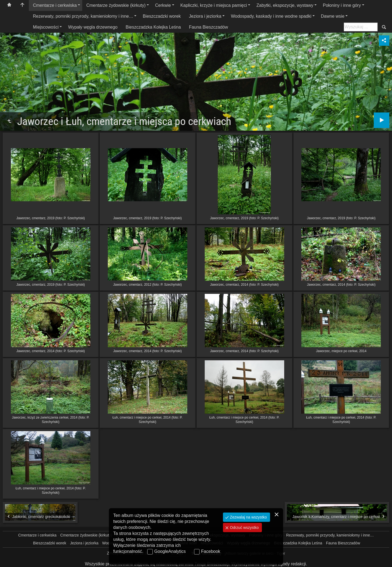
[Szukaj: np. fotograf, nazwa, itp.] (361, 27)
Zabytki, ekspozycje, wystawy (285, 5)
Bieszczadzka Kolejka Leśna (153, 27)
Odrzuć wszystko (244, 528)
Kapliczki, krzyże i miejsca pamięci (214, 5)
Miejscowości (46, 27)
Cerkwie (163, 5)
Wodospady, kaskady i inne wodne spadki (271, 16)
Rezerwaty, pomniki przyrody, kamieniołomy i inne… (83, 16)
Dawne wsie (333, 16)
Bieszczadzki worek (162, 16)
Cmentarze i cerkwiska (55, 5)
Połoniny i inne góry (342, 5)
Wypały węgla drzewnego (93, 27)
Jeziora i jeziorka (205, 16)
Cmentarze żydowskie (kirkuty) (116, 5)
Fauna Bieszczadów (208, 27)
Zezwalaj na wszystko (248, 517)
